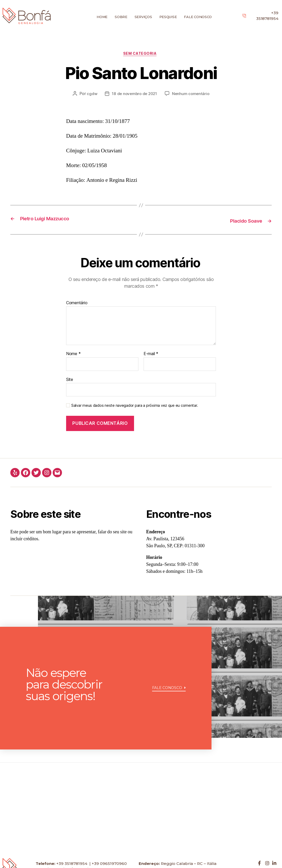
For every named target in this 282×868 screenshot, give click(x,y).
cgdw (90, 95)
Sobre (121, 17)
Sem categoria (141, 55)
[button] (169, 702)
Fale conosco (198, 17)
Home (102, 17)
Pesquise (168, 17)
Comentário (77, 303)
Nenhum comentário (192, 95)
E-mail (151, 354)
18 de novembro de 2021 (134, 95)
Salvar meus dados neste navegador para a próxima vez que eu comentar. (135, 406)
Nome (73, 354)
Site (70, 380)
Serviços (143, 17)
